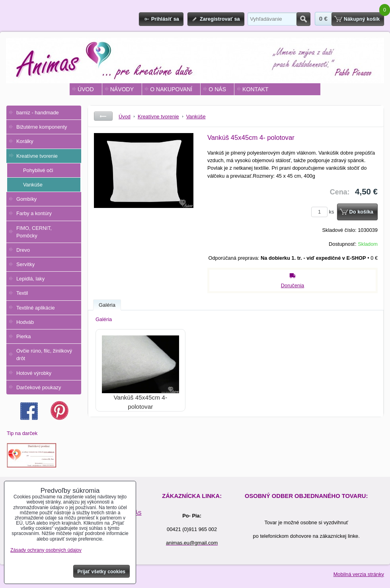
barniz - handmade (38, 113)
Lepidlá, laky (30, 279)
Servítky (25, 264)
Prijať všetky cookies (102, 572)
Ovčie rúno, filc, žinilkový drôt (44, 355)
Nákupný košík (362, 19)
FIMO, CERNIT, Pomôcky (34, 232)
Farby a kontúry (34, 213)
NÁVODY (122, 89)
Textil (22, 293)
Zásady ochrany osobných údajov (46, 550)
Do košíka (361, 212)
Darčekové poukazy (39, 387)
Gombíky (26, 199)
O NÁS (217, 89)
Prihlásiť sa (165, 19)
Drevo (23, 250)
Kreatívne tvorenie (37, 156)
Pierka (23, 336)
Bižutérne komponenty (42, 127)
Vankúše (33, 185)
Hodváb (25, 322)
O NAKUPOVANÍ (171, 89)
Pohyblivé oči (38, 170)
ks (324, 212)
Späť (103, 116)
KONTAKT (255, 89)
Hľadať (303, 19)
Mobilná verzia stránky (359, 574)
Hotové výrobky (34, 373)
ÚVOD (86, 89)
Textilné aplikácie (36, 308)
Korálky (25, 141)
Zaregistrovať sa (220, 19)
